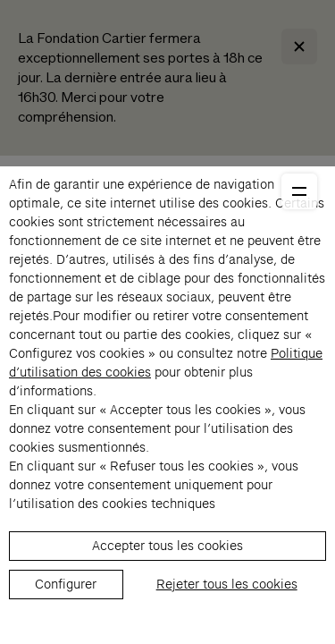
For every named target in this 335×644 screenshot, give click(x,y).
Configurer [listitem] (66, 584)
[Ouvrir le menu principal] (299, 191)
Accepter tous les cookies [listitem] (167, 546)
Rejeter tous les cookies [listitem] (227, 584)
